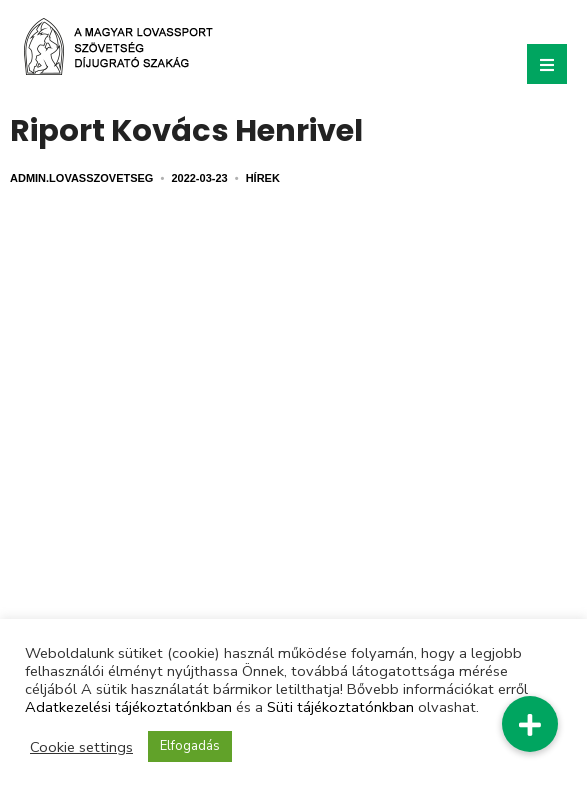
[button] (530, 724)
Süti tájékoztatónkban (340, 707)
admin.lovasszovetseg (81, 178)
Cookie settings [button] (81, 747)
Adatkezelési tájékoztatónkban (128, 707)
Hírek (263, 178)
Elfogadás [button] (190, 746)
